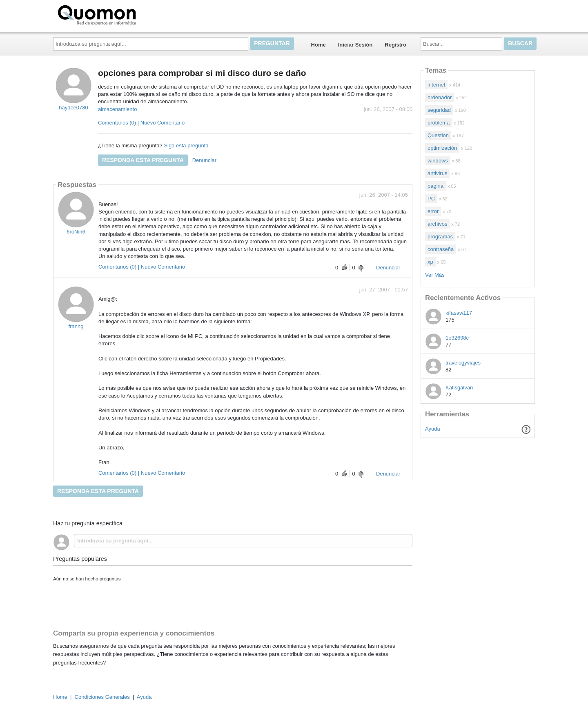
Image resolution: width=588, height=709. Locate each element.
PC (431, 199)
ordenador (440, 97)
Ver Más (435, 275)
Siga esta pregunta (186, 146)
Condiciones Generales (102, 697)
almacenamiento (117, 109)
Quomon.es (123, 14)
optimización (442, 148)
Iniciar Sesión (355, 45)
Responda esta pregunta (143, 160)
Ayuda (433, 429)
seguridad (439, 110)
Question (438, 135)
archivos (437, 224)
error (433, 211)
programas (440, 237)
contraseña (441, 249)
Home (318, 45)
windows (438, 161)
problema (439, 123)
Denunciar (204, 160)
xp (430, 262)
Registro (395, 45)
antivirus (437, 173)
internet (436, 85)
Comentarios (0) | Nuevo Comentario (141, 123)
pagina (435, 186)
